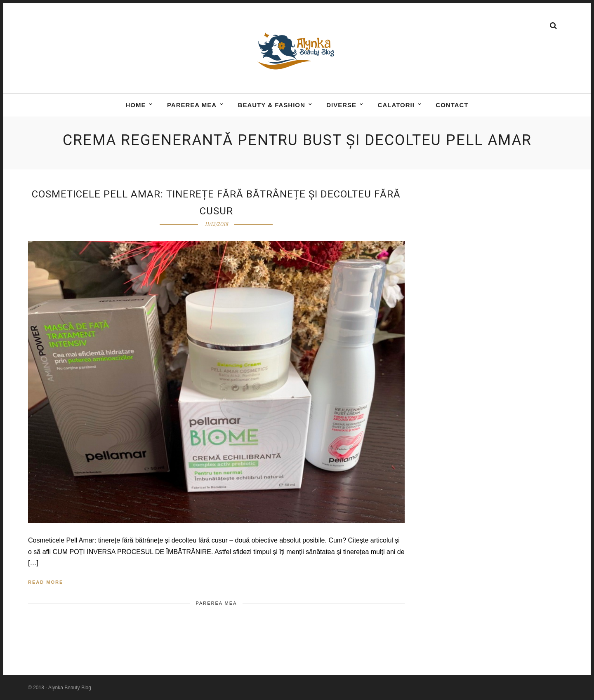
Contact (452, 106)
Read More (46, 582)
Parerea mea (192, 106)
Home (136, 106)
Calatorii (396, 106)
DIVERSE (341, 106)
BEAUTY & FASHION (272, 106)
